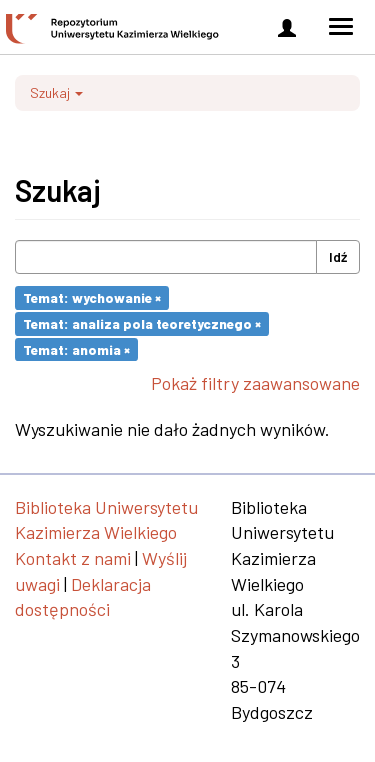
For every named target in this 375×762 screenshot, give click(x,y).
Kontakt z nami (73, 558)
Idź (338, 256)
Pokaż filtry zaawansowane (255, 383)
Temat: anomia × (76, 348)
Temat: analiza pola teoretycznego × (142, 323)
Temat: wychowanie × (92, 297)
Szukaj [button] (56, 92)
